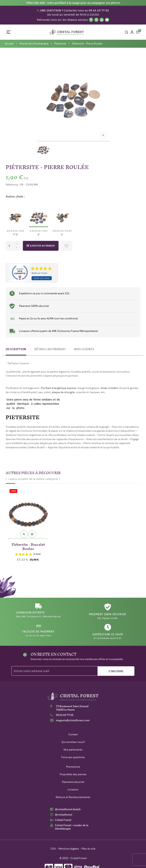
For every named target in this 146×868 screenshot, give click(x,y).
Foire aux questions (73, 757)
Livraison (73, 789)
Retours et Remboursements (73, 797)
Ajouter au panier (41, 246)
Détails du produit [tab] (50, 349)
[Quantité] (13, 246)
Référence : (13, 185)
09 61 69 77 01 (65, 715)
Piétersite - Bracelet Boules (28, 546)
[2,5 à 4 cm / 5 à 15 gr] (62, 219)
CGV (53, 849)
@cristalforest (64, 815)
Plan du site (88, 849)
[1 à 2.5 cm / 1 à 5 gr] (39, 219)
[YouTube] (107, 20)
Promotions (73, 767)
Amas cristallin (109, 388)
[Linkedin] (102, 20)
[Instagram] (96, 20)
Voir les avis (42, 278)
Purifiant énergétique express (59, 388)
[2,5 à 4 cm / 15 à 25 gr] (15, 219)
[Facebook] (91, 20)
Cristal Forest (63, 820)
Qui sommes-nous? (73, 742)
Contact (73, 734)
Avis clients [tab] (84, 349)
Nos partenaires (73, 750)
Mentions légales (69, 849)
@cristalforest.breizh (68, 809)
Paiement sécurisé (73, 782)
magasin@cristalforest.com (73, 720)
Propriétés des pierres (73, 774)
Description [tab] (16, 349)
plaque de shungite (63, 392)
